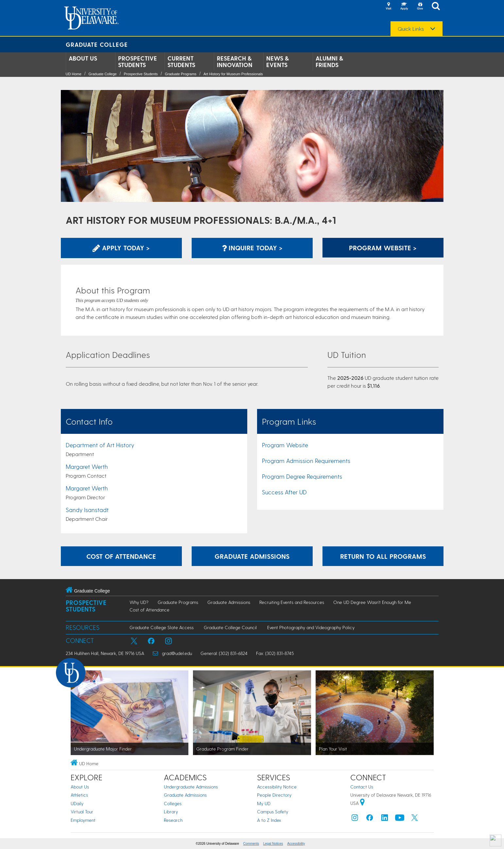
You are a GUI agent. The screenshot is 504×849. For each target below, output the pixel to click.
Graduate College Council (230, 627)
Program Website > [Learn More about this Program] (383, 248)
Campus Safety (273, 812)
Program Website (285, 445)
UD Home (74, 74)
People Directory (274, 795)
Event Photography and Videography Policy (311, 627)
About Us (83, 58)
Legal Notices (273, 844)
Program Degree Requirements (302, 476)
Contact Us (362, 787)
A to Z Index (269, 820)
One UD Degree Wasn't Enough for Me (372, 602)
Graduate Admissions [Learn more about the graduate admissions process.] (252, 556)
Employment (83, 820)
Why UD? (139, 602)
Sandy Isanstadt (87, 510)
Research (173, 820)
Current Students (181, 62)
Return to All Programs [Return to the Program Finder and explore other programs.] (383, 556)
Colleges (173, 803)
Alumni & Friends (329, 62)
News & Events (278, 62)
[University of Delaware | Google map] (362, 803)
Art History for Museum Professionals (233, 74)
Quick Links (411, 29)
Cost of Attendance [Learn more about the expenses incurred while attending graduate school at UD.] (121, 556)
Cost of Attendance (149, 610)
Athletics (79, 795)
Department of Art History (100, 445)
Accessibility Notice (277, 787)
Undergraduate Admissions (191, 787)
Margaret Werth (87, 466)
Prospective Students (138, 62)
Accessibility (296, 844)
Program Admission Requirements (306, 460)
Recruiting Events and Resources (292, 602)
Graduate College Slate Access (162, 627)
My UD (264, 803)
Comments (251, 844)
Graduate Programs (181, 74)
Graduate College (97, 44)
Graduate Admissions (229, 602)
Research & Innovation (235, 62)
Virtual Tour (82, 812)
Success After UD (284, 492)
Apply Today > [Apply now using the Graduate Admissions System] (121, 248)
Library (171, 812)
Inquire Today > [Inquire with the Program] (252, 248)
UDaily (77, 803)
